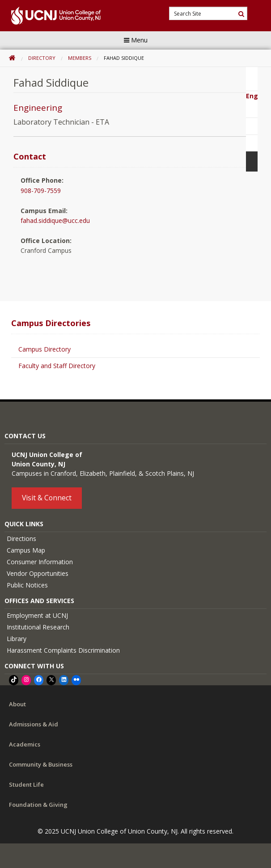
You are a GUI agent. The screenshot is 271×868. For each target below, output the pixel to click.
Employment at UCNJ (37, 615)
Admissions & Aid (34, 724)
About (17, 704)
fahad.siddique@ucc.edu (55, 220)
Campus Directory (44, 349)
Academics (25, 744)
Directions (21, 539)
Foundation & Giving (38, 805)
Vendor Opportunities (38, 573)
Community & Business (41, 764)
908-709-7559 (41, 191)
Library (17, 639)
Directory (42, 58)
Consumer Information (40, 562)
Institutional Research (38, 627)
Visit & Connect (47, 498)
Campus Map (26, 550)
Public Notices (27, 585)
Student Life (26, 784)
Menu (136, 40)
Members (80, 58)
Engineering (38, 108)
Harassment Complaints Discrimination (63, 650)
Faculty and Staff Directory (57, 366)
